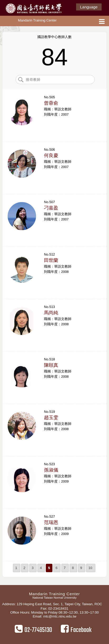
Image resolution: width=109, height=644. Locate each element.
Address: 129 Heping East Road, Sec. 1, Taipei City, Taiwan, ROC (52, 604)
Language (89, 7)
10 (90, 568)
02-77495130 (33, 630)
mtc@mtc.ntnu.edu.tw (60, 616)
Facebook (76, 630)
